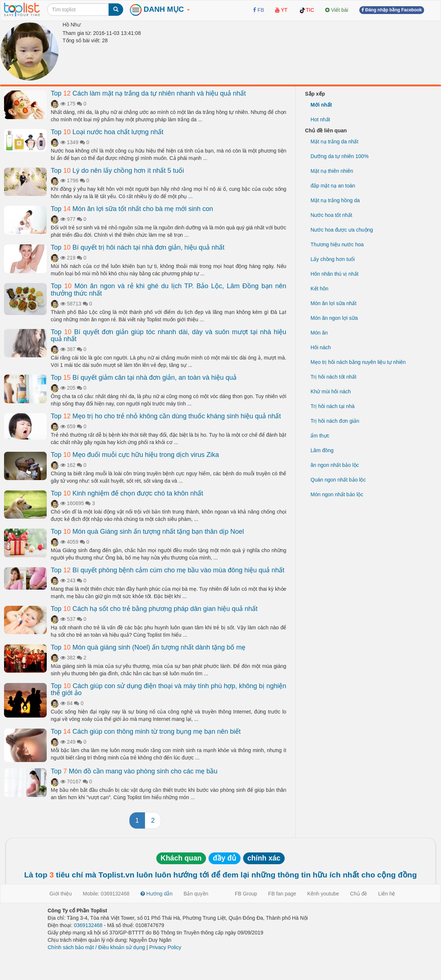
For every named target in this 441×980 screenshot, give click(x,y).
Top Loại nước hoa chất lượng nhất (107, 132)
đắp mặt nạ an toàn (333, 186)
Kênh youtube (323, 894)
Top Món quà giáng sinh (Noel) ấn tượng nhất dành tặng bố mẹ (148, 647)
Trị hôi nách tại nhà (332, 406)
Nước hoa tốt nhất (331, 215)
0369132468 (88, 925)
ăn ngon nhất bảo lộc (335, 465)
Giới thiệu (61, 894)
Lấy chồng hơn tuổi (332, 259)
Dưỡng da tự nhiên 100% (339, 156)
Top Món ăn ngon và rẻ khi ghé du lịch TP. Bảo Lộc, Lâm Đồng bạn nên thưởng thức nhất (168, 290)
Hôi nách (321, 347)
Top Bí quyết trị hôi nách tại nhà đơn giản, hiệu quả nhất (138, 247)
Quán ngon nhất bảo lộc (338, 480)
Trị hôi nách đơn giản (335, 421)
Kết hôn (319, 289)
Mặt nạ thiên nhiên (332, 171)
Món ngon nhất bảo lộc (337, 494)
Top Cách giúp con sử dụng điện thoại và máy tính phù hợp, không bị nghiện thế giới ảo (168, 690)
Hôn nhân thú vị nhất (334, 274)
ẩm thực (320, 436)
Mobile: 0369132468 (106, 894)
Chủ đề (359, 894)
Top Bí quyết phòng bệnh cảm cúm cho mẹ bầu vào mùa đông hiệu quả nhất (168, 570)
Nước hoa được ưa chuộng (342, 230)
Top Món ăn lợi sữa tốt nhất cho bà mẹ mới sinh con (132, 209)
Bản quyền (196, 894)
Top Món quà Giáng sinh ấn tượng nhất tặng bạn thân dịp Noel (147, 532)
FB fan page (282, 894)
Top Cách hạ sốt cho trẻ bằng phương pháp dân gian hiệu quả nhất (154, 609)
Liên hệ (387, 894)
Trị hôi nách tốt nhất (333, 377)
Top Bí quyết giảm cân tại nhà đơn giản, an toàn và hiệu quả (144, 378)
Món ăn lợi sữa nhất (333, 303)
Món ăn (319, 333)
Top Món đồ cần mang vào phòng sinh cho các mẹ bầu (134, 771)
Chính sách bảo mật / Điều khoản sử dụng (97, 947)
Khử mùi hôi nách (330, 391)
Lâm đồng (322, 450)
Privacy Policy (165, 947)
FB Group (246, 894)
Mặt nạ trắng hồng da (335, 200)
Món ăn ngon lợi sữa (334, 318)
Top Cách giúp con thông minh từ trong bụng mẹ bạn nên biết (146, 732)
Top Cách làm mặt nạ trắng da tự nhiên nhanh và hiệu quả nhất (148, 93)
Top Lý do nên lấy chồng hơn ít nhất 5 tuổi (117, 171)
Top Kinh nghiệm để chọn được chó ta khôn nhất (127, 493)
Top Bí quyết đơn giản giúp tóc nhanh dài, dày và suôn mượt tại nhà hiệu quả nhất (168, 336)
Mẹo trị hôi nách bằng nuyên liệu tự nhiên (358, 362)
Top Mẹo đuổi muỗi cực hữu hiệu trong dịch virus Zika (135, 455)
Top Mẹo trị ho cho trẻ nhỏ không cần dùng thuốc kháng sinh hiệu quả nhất (166, 416)
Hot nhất (320, 119)
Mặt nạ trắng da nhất (334, 142)
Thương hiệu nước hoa (337, 244)
